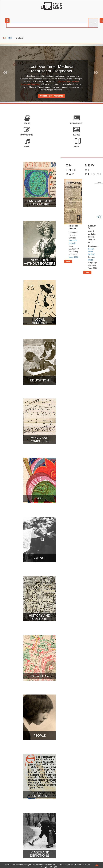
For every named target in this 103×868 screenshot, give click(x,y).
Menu (20, 38)
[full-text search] (95, 23)
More (68, 261)
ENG (10, 38)
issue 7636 (74, 257)
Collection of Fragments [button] (51, 96)
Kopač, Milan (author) (91, 252)
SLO (4, 38)
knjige (91, 260)
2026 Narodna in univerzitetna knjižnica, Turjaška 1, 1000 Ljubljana (61, 865)
